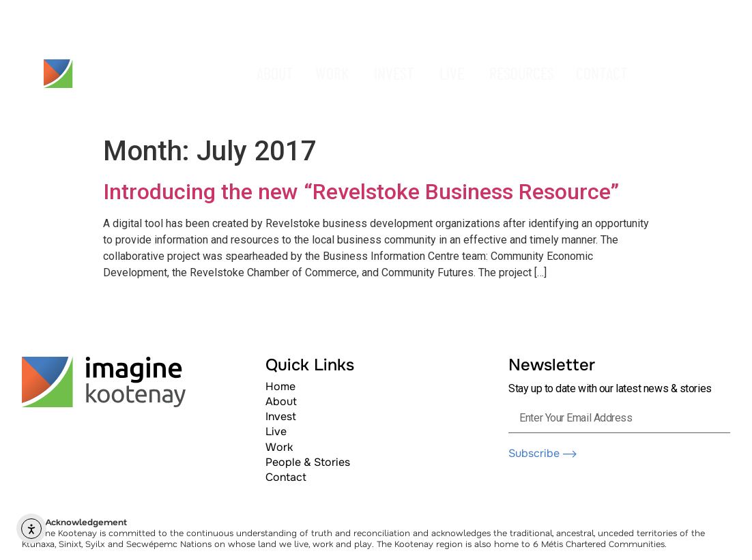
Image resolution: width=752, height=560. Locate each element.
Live (276, 431)
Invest (281, 416)
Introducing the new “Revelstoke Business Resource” (361, 192)
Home (280, 386)
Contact (286, 477)
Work (279, 447)
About (281, 401)
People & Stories (308, 462)
